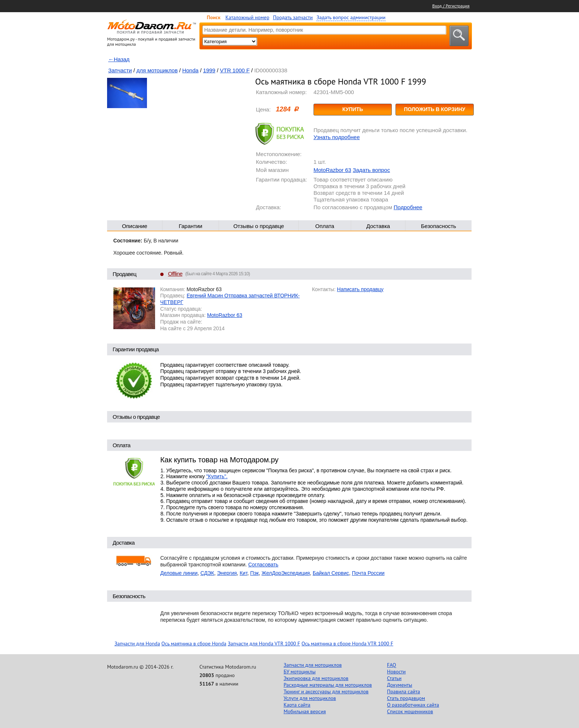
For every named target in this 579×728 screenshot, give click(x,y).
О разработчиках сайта (413, 705)
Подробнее (408, 207)
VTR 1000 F (235, 70)
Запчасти (120, 70)
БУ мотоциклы (300, 672)
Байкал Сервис (331, 573)
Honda (191, 70)
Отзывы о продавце (259, 226)
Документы (400, 685)
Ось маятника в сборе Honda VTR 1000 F (347, 644)
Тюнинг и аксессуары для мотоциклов (326, 691)
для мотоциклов (157, 70)
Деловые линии (179, 573)
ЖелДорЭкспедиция (286, 573)
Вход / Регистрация (451, 6)
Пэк (254, 573)
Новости (396, 672)
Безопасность (438, 226)
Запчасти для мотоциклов (313, 665)
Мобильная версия (305, 711)
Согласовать (263, 565)
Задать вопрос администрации (351, 17)
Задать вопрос (371, 170)
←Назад (119, 59)
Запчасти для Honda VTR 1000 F (264, 644)
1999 (209, 70)
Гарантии (191, 226)
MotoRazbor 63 (332, 170)
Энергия (227, 573)
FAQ (392, 665)
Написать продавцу (360, 289)
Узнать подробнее (337, 137)
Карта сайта (297, 705)
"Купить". (217, 476)
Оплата (325, 226)
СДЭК (207, 573)
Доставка (378, 226)
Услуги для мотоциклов (310, 698)
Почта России (368, 573)
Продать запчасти (293, 17)
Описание (135, 226)
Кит (244, 573)
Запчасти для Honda (137, 644)
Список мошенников (410, 711)
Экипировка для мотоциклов (316, 678)
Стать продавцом (406, 698)
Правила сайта (404, 691)
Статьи (394, 678)
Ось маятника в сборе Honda (194, 644)
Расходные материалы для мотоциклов (328, 685)
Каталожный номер (248, 17)
